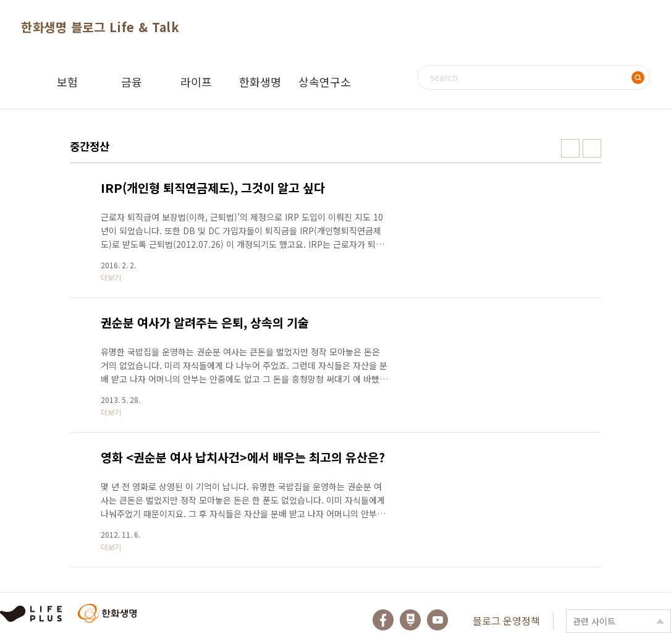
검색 (638, 77)
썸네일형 (570, 148)
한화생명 (260, 82)
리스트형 (592, 148)
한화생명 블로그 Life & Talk (100, 27)
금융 (132, 82)
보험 (67, 82)
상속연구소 (325, 82)
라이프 (196, 82)
